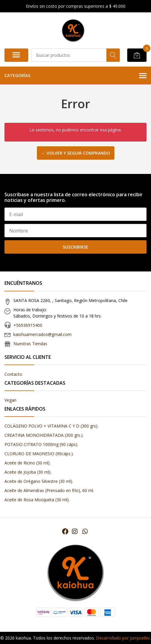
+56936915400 (28, 325)
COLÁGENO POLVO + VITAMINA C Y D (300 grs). (51, 426)
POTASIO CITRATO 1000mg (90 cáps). (41, 444)
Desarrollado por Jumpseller (123, 638)
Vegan (10, 400)
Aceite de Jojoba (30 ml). (28, 472)
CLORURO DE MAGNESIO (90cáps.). (39, 454)
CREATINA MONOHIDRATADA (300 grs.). (44, 435)
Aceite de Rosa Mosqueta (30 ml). (37, 500)
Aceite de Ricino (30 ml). (27, 463)
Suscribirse (75, 247)
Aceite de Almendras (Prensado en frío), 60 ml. (49, 490)
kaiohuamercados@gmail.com (43, 334)
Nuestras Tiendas (30, 344)
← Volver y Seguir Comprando (76, 153)
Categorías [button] (75, 76)
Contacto (13, 374)
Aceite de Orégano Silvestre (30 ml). (39, 481)
